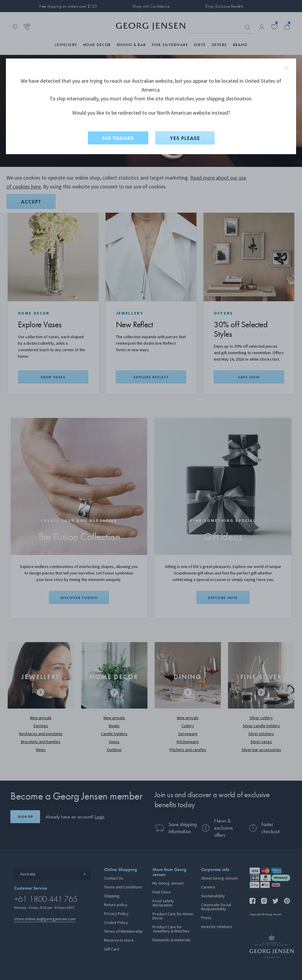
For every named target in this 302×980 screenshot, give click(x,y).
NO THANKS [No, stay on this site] (118, 138)
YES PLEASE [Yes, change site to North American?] (185, 138)
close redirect (286, 68)
